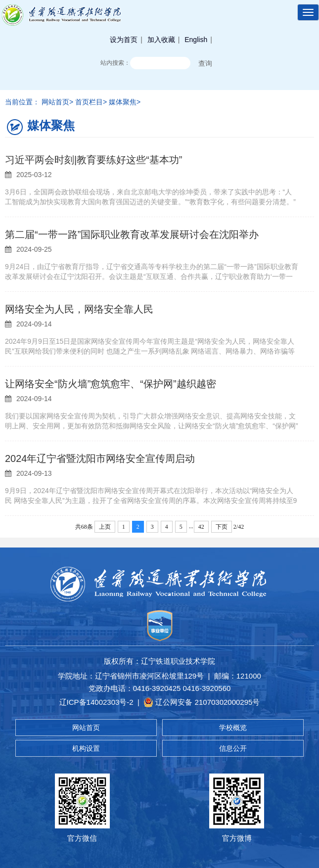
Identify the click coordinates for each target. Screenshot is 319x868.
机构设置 (86, 748)
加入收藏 (161, 40)
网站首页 (86, 728)
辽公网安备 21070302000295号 (202, 702)
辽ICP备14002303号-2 (96, 702)
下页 (222, 527)
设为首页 (124, 40)
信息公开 (233, 748)
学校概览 (233, 728)
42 (201, 527)
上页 (105, 527)
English (196, 40)
